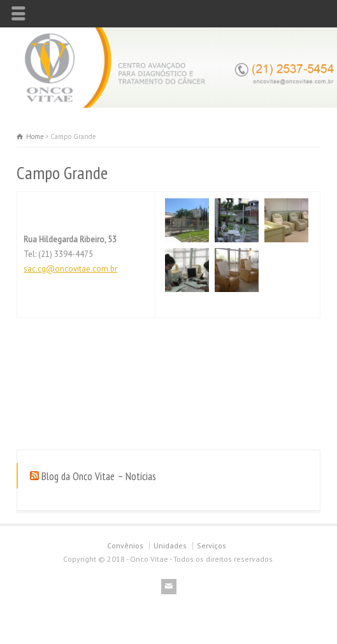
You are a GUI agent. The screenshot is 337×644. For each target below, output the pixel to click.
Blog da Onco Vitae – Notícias (99, 476)
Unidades (170, 545)
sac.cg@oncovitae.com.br (70, 269)
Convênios (125, 545)
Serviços (212, 545)
